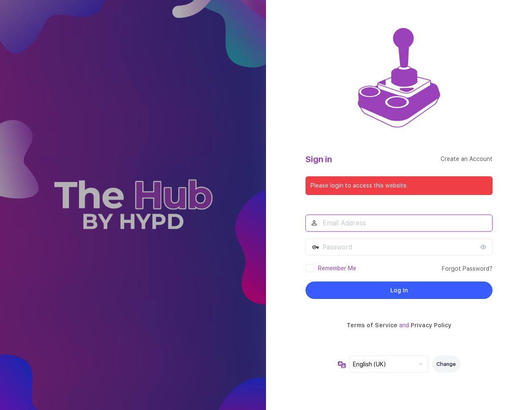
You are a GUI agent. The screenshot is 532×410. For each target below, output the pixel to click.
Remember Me (337, 268)
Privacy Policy (431, 325)
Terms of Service (372, 325)
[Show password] (484, 247)
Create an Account (467, 159)
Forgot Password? (467, 269)
